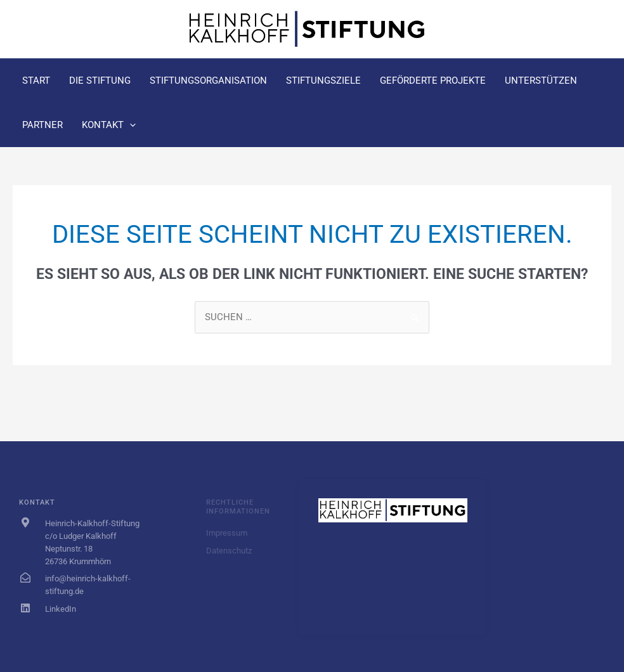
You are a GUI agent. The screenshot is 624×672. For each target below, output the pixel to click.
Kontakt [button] (109, 125)
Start (36, 81)
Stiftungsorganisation (208, 81)
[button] (130, 125)
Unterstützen (541, 81)
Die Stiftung (100, 81)
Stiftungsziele (323, 81)
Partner (42, 125)
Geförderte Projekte (433, 81)
